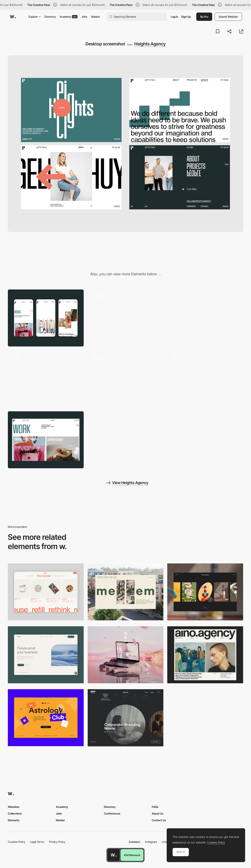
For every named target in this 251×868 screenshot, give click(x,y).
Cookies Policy (17, 842)
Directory (50, 17)
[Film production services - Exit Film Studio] (126, 718)
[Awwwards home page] (114, 855)
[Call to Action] (126, 318)
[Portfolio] (46, 440)
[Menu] (205, 379)
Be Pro (204, 17)
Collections (15, 813)
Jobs (84, 17)
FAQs (155, 807)
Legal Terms (37, 842)
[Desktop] (126, 592)
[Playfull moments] (205, 318)
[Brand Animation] (46, 379)
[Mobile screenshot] (46, 318)
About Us (158, 813)
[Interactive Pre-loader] (126, 379)
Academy (69, 17)
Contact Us (159, 820)
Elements (14, 820)
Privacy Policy (57, 842)
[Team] (126, 440)
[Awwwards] (13, 17)
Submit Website (228, 17)
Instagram (151, 842)
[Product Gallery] (46, 592)
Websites (14, 807)
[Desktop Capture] (46, 655)
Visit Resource (132, 855)
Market (95, 17)
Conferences (112, 813)
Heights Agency (150, 44)
